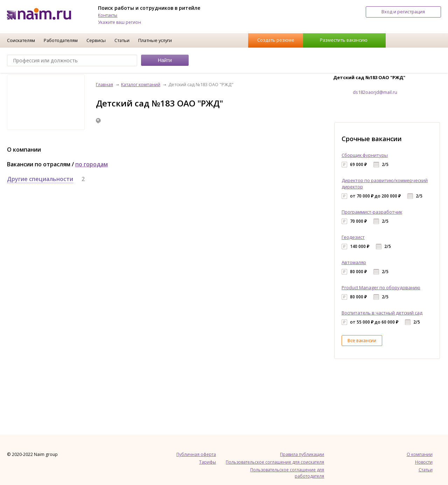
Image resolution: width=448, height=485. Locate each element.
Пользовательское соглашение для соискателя (275, 462)
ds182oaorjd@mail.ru (375, 92)
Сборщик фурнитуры (365, 155)
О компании (420, 454)
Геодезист (353, 237)
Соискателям (21, 40)
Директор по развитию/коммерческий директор (385, 183)
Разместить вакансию (344, 40)
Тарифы (208, 462)
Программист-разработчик (372, 212)
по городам (92, 164)
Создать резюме (276, 40)
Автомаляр (354, 262)
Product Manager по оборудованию (381, 287)
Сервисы (96, 40)
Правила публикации (302, 454)
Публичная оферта (196, 454)
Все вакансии (362, 340)
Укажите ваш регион (120, 22)
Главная (104, 84)
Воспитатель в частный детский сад (382, 313)
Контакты (108, 15)
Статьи (122, 40)
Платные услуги (155, 40)
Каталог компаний (141, 84)
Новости (424, 462)
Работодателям (61, 40)
